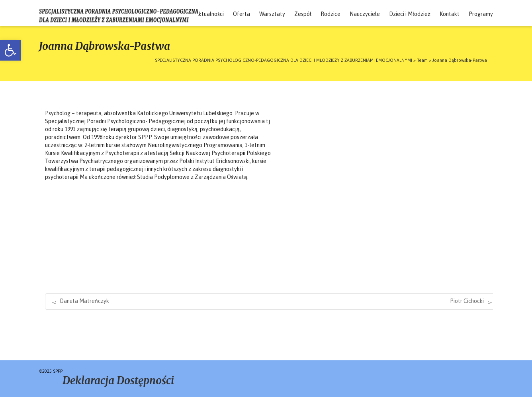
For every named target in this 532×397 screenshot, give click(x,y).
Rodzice (331, 14)
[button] (10, 50)
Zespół (303, 14)
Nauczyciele (365, 14)
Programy (481, 14)
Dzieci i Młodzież (410, 14)
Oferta (242, 14)
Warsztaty (272, 14)
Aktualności (209, 14)
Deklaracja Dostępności (118, 380)
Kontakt (450, 14)
